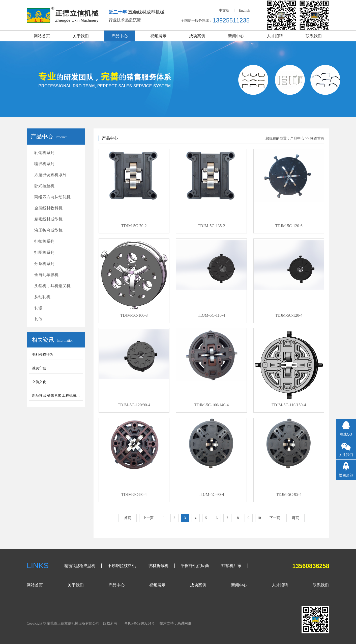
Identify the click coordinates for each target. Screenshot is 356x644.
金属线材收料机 (48, 208)
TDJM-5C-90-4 (211, 494)
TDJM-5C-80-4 (134, 494)
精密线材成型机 (48, 219)
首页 (128, 518)
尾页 (295, 518)
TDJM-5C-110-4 (212, 315)
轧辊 (38, 308)
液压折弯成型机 (48, 230)
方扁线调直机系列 (50, 175)
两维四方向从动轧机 (52, 197)
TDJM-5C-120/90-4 (134, 405)
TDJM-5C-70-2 (134, 226)
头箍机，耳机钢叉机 (52, 286)
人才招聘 (275, 36)
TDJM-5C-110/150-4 (289, 405)
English (244, 10)
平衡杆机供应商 (195, 566)
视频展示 (158, 36)
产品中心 (120, 36)
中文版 (224, 10)
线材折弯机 (158, 566)
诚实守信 (39, 368)
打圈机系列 (44, 252)
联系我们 (314, 36)
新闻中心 (236, 36)
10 (259, 518)
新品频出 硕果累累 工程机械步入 (58, 396)
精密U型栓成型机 (80, 566)
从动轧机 (42, 297)
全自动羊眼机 (46, 275)
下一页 (275, 518)
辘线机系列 (44, 164)
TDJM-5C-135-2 (211, 226)
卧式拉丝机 (44, 186)
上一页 (148, 518)
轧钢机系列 (44, 153)
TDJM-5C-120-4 (289, 315)
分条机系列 (44, 264)
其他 (38, 319)
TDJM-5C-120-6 (289, 226)
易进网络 (184, 623)
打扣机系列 (44, 241)
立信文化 (39, 382)
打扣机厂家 (231, 566)
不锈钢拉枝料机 (122, 566)
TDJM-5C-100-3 (134, 315)
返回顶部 (346, 475)
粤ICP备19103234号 (139, 623)
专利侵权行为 (43, 355)
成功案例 (197, 36)
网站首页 (42, 36)
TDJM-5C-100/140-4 (211, 405)
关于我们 (81, 36)
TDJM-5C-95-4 (289, 494)
